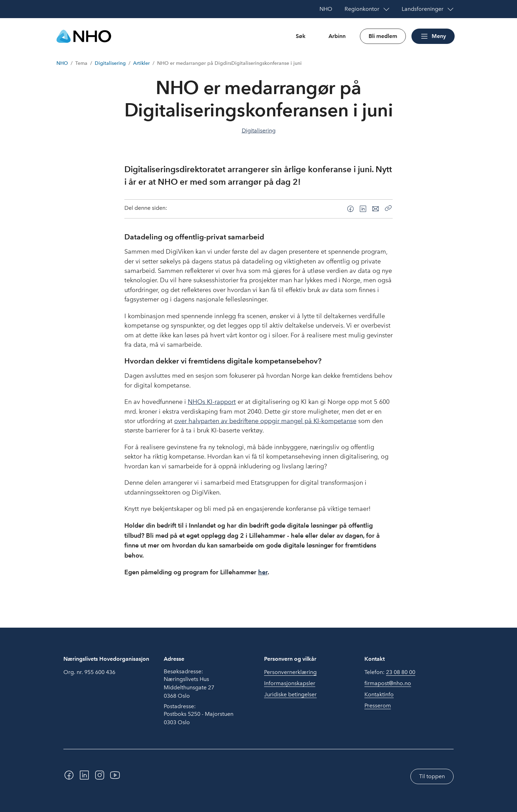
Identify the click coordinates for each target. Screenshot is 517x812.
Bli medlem (383, 36)
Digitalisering (110, 63)
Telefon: (390, 672)
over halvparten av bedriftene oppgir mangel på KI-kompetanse (265, 421)
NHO (62, 63)
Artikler (141, 63)
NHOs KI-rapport (212, 402)
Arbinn (337, 36)
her (263, 572)
